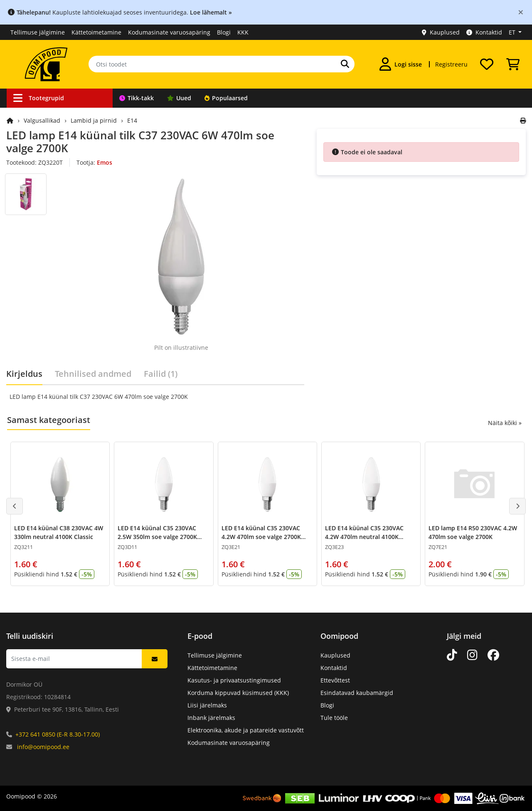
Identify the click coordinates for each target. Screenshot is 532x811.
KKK (243, 32)
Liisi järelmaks (207, 705)
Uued (179, 98)
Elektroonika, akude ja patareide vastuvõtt (246, 730)
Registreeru (451, 64)
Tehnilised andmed (93, 374)
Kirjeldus (24, 374)
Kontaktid (484, 32)
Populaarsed (226, 98)
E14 (132, 120)
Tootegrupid (39, 98)
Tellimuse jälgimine (38, 32)
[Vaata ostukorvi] (513, 64)
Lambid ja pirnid (94, 120)
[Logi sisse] (401, 64)
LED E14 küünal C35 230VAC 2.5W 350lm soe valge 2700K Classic (157, 537)
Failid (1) (161, 374)
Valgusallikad (42, 120)
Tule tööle (334, 718)
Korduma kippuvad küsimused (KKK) (238, 693)
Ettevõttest (335, 680)
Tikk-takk (137, 98)
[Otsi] (345, 64)
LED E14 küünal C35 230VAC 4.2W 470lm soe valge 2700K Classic (261, 537)
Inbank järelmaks (211, 718)
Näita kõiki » (505, 423)
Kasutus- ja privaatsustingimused (234, 680)
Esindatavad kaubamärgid (357, 693)
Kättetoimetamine (96, 32)
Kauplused (441, 32)
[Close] (521, 12)
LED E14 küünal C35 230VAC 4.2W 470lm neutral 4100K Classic (364, 537)
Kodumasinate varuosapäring (169, 32)
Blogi (224, 32)
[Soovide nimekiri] (487, 64)
